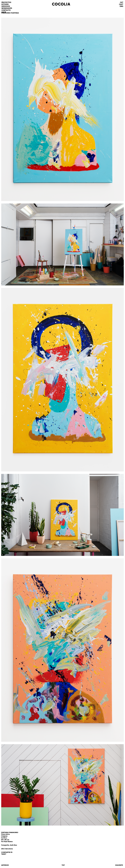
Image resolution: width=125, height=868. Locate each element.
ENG (121, 6)
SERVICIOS (6, 6)
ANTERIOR (5, 865)
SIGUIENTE (119, 865)
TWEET (4, 854)
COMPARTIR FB (7, 852)
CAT (122, 2)
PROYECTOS (6, 2)
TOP (63, 865)
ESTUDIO (5, 4)
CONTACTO (6, 10)
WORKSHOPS (7, 8)
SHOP (4, 12)
